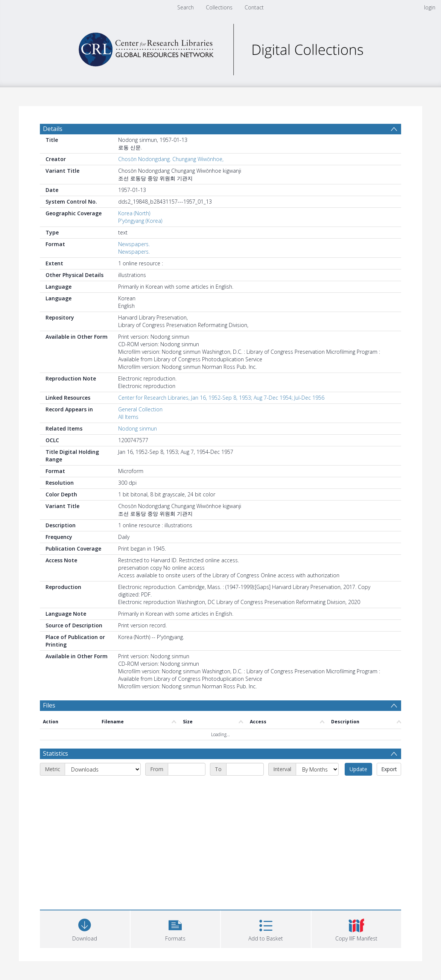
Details (53, 129)
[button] (176, 928)
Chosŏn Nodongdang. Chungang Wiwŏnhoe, (171, 159)
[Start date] (187, 769)
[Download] (85, 928)
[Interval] (317, 769)
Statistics (56, 753)
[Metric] (103, 769)
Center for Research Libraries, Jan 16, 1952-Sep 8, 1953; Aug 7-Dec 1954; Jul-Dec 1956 (221, 398)
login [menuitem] (430, 7)
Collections (219, 7)
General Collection (140, 409)
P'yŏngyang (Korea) (140, 221)
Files (49, 705)
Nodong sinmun (138, 428)
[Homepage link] (220, 48)
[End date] (245, 769)
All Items (128, 417)
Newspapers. (134, 244)
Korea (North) (134, 213)
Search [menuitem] (186, 7)
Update (358, 769)
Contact (254, 7)
